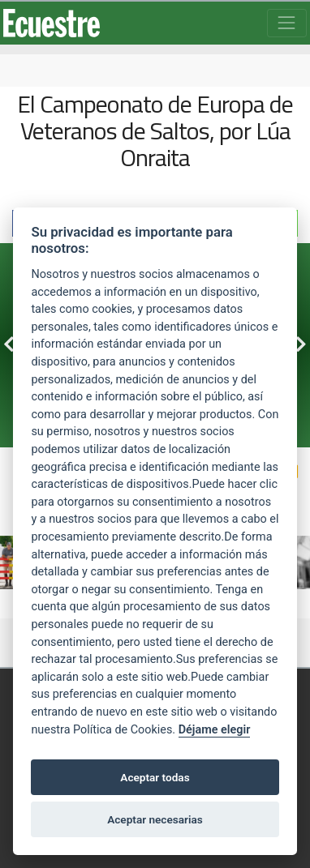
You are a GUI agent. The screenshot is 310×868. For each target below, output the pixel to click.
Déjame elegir (215, 730)
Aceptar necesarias (155, 819)
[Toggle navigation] (287, 23)
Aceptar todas (155, 777)
